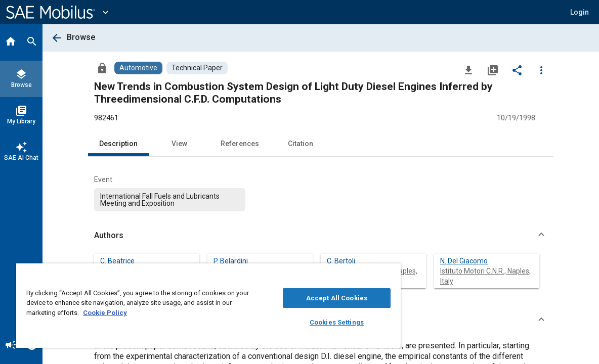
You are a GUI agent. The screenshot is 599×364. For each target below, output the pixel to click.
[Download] (468, 70)
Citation (301, 144)
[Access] (102, 68)
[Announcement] (11, 346)
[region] (190, 306)
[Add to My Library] (493, 70)
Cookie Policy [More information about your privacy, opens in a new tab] (116, 313)
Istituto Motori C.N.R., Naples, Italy (372, 276)
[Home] (11, 42)
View (179, 144)
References (240, 144)
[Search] (32, 42)
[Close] (353, 275)
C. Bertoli (341, 261)
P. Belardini (231, 261)
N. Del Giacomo (464, 261)
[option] (170, 200)
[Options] (541, 70)
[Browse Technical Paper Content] (197, 68)
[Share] (517, 70)
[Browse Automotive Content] (138, 68)
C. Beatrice (117, 261)
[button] (580, 12)
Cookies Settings (305, 322)
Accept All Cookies (305, 298)
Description (118, 144)
